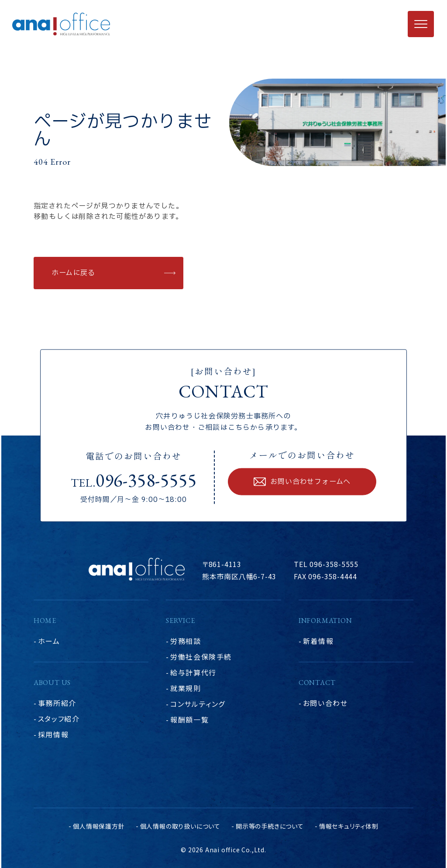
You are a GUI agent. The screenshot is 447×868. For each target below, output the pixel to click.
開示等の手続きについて (270, 826)
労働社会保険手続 (201, 657)
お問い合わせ (325, 703)
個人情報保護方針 (99, 826)
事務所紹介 (57, 703)
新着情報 (318, 641)
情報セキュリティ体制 (349, 826)
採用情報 (53, 734)
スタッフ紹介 (59, 719)
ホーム (49, 641)
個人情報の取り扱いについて (180, 826)
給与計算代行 (193, 672)
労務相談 (186, 641)
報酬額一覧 (189, 719)
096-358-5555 (146, 480)
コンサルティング (198, 704)
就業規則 (186, 688)
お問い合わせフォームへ (310, 482)
